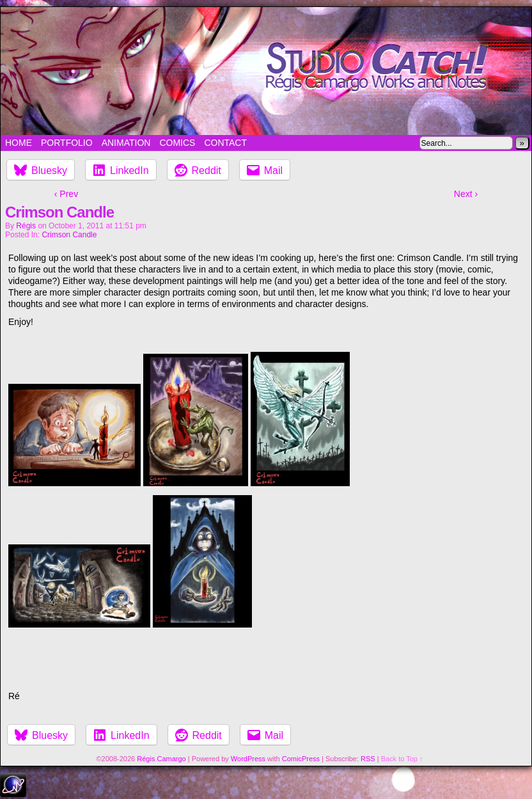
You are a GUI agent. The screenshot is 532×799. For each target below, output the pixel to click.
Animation (126, 143)
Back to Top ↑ (402, 759)
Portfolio (67, 143)
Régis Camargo (161, 759)
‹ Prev (66, 194)
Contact (225, 143)
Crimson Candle (69, 235)
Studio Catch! (266, 71)
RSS (368, 759)
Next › (466, 194)
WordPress (248, 759)
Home (19, 143)
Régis (26, 226)
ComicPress (301, 759)
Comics (177, 143)
